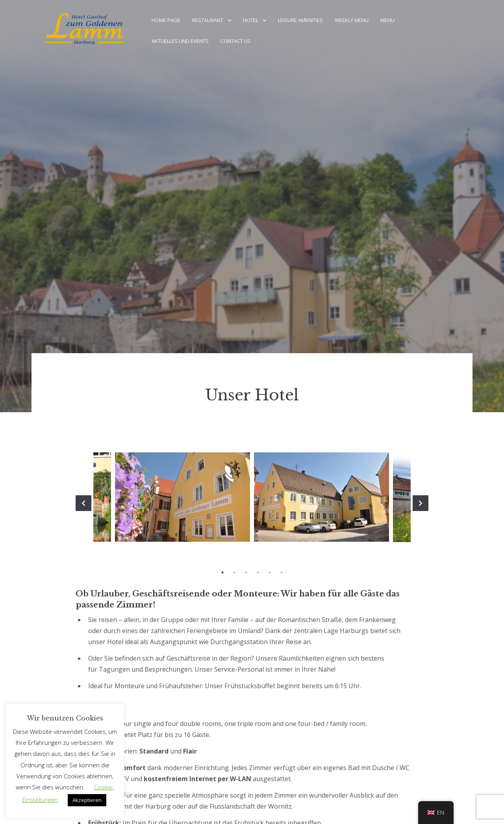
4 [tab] (258, 572)
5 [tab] (270, 572)
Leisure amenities (300, 20)
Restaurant (208, 20)
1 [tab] (222, 572)
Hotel (251, 20)
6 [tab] (282, 572)
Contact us (236, 41)
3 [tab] (246, 572)
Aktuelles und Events (180, 41)
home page (166, 20)
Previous (83, 503)
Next (421, 503)
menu (387, 20)
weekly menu (352, 20)
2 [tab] (234, 572)
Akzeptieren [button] (87, 800)
